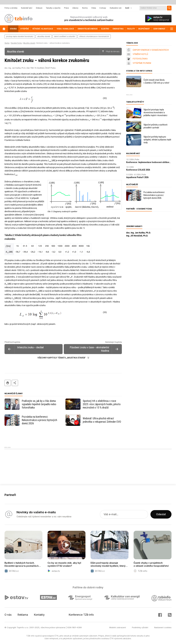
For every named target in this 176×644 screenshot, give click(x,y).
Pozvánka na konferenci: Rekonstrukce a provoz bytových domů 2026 (39, 420)
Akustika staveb (29, 43)
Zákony (75, 8)
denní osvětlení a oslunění (65, 36)
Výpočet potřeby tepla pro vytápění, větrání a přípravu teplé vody (157, 140)
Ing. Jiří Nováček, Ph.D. (137, 236)
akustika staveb (44, 36)
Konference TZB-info (81, 615)
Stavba (7, 43)
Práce (66, 8)
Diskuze (39, 8)
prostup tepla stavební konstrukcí (20, 36)
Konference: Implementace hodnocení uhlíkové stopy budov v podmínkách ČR (149, 162)
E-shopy (103, 8)
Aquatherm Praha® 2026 (137, 177)
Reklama (23, 615)
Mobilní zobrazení (118, 627)
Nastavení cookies (163, 627)
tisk (8, 383)
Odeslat (161, 514)
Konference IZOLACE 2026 (138, 170)
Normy (85, 8)
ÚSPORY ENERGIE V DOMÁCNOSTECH (151, 50)
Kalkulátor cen (116, 8)
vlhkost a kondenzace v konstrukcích (94, 36)
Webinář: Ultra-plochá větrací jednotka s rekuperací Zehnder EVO (102, 420)
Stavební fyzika (16, 43)
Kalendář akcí (27, 8)
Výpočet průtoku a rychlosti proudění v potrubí (155, 126)
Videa (94, 8)
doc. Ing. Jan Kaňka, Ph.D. (138, 233)
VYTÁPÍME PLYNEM (142, 63)
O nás (8, 615)
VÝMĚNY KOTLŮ (140, 54)
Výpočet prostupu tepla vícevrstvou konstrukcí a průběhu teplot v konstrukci (155, 112)
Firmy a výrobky (11, 8)
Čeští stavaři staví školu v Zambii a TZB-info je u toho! (156, 81)
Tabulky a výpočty (53, 8)
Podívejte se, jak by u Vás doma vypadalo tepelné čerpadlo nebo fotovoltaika (39, 404)
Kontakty (39, 615)
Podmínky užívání (140, 627)
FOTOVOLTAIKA (140, 59)
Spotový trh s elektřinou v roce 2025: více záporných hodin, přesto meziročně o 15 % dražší (102, 404)
